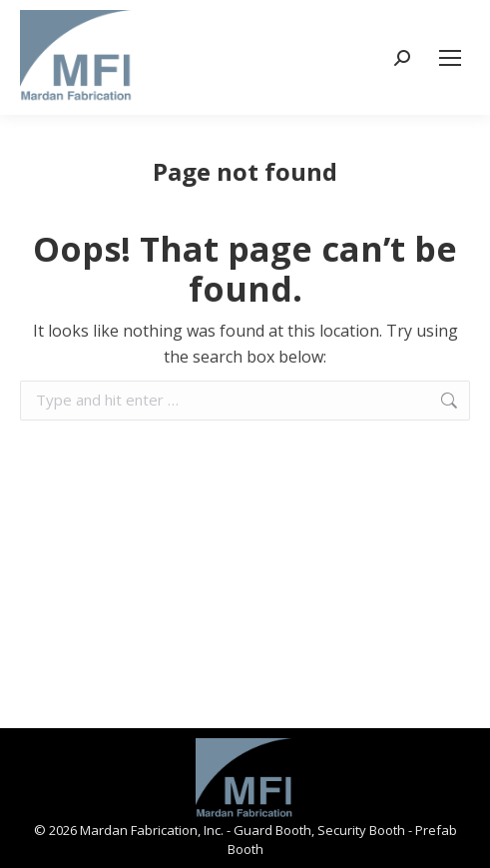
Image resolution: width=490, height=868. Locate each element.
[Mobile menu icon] (450, 58)
